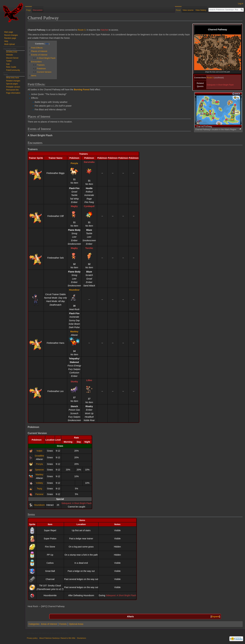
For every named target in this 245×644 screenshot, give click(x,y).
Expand (215, 617)
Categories (34, 624)
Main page (9, 32)
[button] (215, 617)
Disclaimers (82, 638)
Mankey (74, 332)
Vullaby (39, 483)
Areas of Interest (49, 624)
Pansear (39, 494)
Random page (10, 38)
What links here (13, 78)
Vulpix (39, 451)
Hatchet (104, 30)
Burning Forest (82, 90)
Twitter (9, 61)
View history (201, 10)
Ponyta (74, 163)
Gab (8, 64)
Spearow (39, 470)
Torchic (89, 248)
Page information (13, 93)
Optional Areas (76, 624)
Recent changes (11, 35)
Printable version (13, 87)
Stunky (74, 382)
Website (9, 55)
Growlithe (39, 456)
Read (178, 10)
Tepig (39, 489)
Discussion (38, 10)
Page (28, 10)
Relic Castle (11, 67)
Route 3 (210, 78)
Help (6, 41)
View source (188, 10)
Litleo (89, 380)
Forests (63, 624)
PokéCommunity (13, 70)
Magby (74, 206)
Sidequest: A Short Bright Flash (220, 85)
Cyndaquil (89, 206)
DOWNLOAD (12, 52)
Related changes (13, 81)
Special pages (12, 84)
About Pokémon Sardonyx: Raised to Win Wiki (57, 638)
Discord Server (12, 58)
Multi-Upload (9, 44)
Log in (241, 4)
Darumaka (89, 162)
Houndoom (39, 505)
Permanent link (12, 90)
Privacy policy (32, 638)
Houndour (74, 290)
